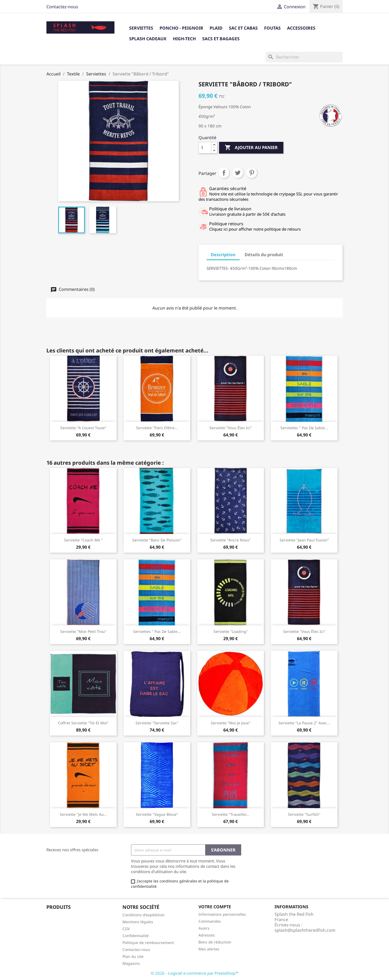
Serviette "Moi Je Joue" (231, 723)
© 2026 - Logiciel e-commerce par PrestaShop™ (195, 973)
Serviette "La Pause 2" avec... (304, 723)
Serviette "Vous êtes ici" (231, 428)
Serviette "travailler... (231, 814)
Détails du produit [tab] (264, 255)
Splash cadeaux (148, 39)
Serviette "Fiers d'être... (157, 428)
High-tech (184, 39)
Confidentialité (136, 936)
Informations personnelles (222, 914)
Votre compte (215, 907)
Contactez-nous (62, 7)
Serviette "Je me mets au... (83, 814)
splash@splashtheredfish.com (305, 930)
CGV (126, 929)
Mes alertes (209, 949)
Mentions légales (138, 922)
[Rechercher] (304, 57)
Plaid (216, 28)
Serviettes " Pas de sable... (304, 428)
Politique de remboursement (148, 943)
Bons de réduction (215, 942)
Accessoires (301, 28)
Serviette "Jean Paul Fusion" (304, 540)
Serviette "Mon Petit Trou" (83, 631)
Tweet (238, 173)
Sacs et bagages (221, 39)
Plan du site (133, 956)
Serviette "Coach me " (83, 540)
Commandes (210, 921)
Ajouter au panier (251, 148)
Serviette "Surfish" (304, 814)
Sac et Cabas (243, 28)
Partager (224, 173)
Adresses (207, 935)
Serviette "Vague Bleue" (157, 814)
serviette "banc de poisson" (157, 540)
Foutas (272, 28)
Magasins (131, 963)
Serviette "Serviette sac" (157, 723)
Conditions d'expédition (144, 915)
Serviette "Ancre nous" (231, 540)
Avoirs (204, 928)
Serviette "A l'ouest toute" (83, 428)
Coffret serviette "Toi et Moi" (83, 723)
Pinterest (252, 173)
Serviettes (141, 28)
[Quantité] (205, 148)
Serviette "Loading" (231, 631)
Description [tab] (223, 255)
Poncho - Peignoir (181, 28)
